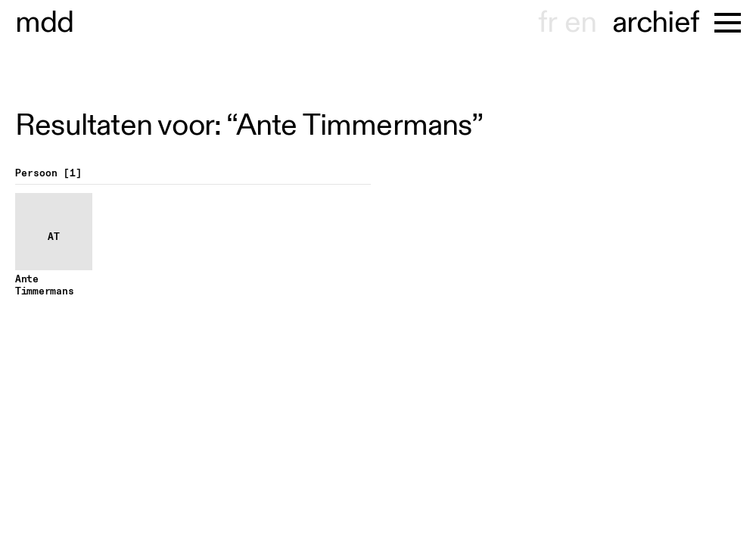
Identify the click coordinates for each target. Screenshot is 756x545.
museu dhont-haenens (45, 23)
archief (656, 23)
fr (548, 23)
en (580, 23)
